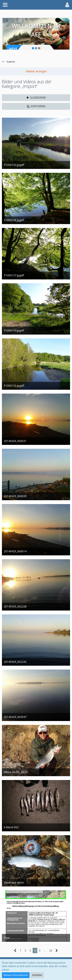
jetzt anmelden (23, 49)
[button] (5, 5)
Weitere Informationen (16, 975)
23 (51, 950)
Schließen (37, 975)
